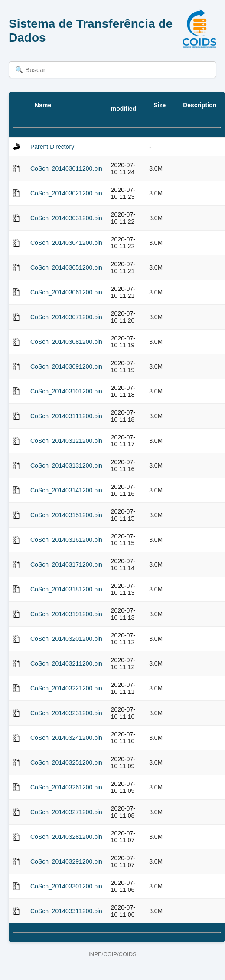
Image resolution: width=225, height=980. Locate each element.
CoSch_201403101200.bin (66, 391)
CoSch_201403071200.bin (66, 317)
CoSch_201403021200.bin (66, 193)
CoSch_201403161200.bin (66, 540)
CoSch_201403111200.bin (66, 416)
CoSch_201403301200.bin (66, 886)
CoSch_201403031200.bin (66, 218)
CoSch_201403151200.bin (66, 515)
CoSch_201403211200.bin (66, 663)
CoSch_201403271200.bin (66, 812)
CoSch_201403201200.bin (66, 639)
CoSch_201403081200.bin (66, 342)
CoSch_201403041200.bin (66, 243)
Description (200, 105)
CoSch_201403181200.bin (66, 589)
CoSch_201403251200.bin (66, 762)
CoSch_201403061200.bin (66, 292)
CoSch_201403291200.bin (66, 861)
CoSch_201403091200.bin (66, 366)
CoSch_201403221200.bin (66, 688)
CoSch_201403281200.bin (66, 837)
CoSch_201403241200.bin (66, 738)
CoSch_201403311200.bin (66, 911)
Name (43, 105)
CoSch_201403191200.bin (66, 614)
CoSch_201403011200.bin (66, 168)
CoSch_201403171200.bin (66, 564)
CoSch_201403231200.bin (66, 713)
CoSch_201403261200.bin (66, 787)
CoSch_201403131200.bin (66, 465)
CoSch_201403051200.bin (66, 267)
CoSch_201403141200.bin (66, 490)
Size (160, 105)
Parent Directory (52, 147)
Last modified (124, 105)
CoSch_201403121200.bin (66, 441)
